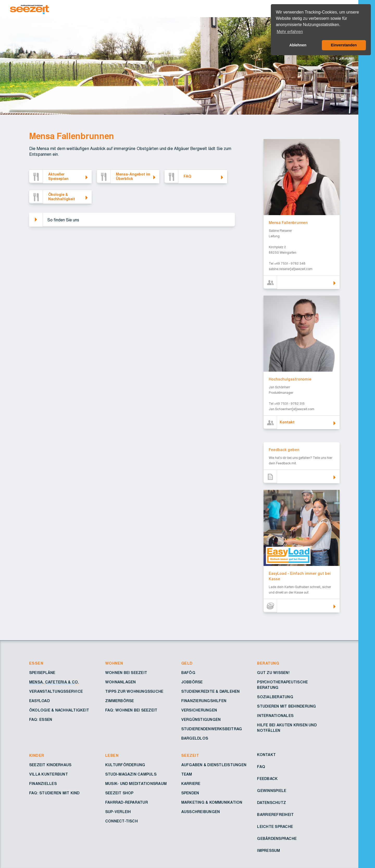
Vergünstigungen (201, 720)
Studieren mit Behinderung (286, 707)
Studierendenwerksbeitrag (212, 729)
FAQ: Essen (41, 720)
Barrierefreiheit (275, 815)
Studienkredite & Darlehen (211, 692)
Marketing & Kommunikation (212, 803)
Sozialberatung (275, 697)
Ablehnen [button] (298, 45)
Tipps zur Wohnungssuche (134, 692)
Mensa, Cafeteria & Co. (54, 682)
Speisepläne (42, 673)
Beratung (268, 664)
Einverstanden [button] (344, 45)
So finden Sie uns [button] (63, 220)
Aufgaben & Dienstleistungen (214, 765)
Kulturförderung (125, 765)
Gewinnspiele (272, 791)
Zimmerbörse (120, 701)
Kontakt (266, 755)
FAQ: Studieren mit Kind (54, 793)
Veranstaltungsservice (56, 692)
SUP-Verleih (118, 812)
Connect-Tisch (121, 821)
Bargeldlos (195, 739)
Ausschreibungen (201, 812)
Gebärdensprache (277, 839)
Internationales (275, 716)
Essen (36, 664)
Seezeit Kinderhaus (50, 765)
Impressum (268, 851)
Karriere (191, 784)
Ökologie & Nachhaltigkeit (59, 710)
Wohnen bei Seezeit (126, 673)
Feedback (267, 779)
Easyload (39, 701)
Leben (112, 756)
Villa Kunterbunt (49, 775)
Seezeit (190, 756)
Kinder (37, 756)
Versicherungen (199, 710)
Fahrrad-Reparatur (127, 803)
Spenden (190, 793)
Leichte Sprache (275, 827)
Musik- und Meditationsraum (136, 784)
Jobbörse (192, 682)
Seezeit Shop (119, 793)
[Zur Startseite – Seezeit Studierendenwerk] (164, 9)
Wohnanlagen (121, 682)
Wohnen (114, 664)
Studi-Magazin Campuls (131, 775)
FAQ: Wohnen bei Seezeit (131, 710)
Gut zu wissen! (273, 673)
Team (187, 775)
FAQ (261, 767)
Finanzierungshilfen (204, 701)
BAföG (188, 673)
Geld (187, 664)
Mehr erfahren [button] (290, 32)
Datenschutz (271, 803)
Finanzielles (43, 784)
